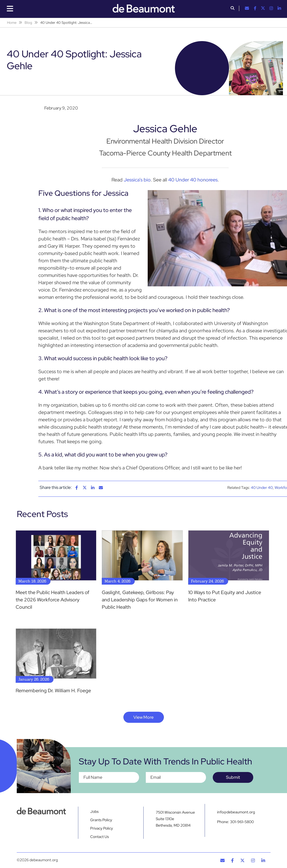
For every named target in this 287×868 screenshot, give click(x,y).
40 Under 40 (262, 488)
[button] (232, 9)
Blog (28, 23)
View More (143, 717)
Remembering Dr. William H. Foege (53, 690)
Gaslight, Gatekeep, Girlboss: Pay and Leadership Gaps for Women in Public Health (140, 600)
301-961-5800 (242, 822)
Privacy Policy (102, 828)
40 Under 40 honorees (193, 180)
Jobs (94, 811)
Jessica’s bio (137, 180)
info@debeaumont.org (236, 812)
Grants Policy (101, 820)
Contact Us (99, 837)
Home (12, 23)
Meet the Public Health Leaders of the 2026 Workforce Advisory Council (53, 600)
